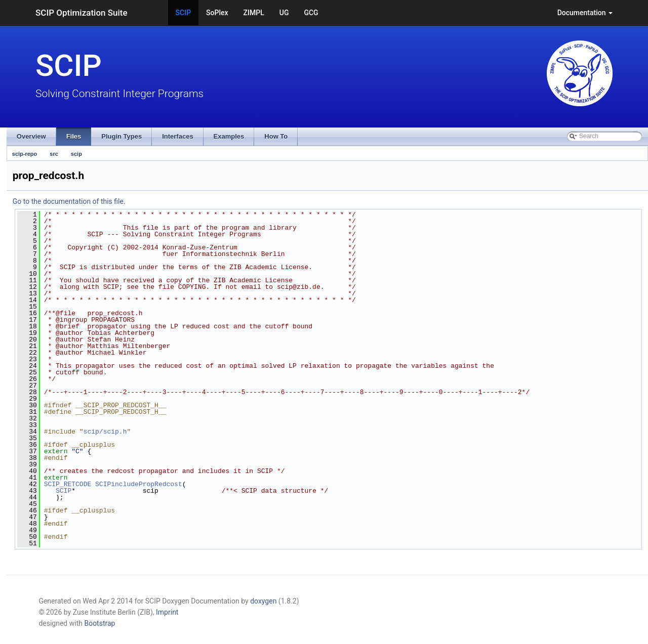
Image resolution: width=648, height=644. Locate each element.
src (54, 154)
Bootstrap (99, 623)
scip (76, 154)
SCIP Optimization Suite (82, 13)
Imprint (167, 612)
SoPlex (217, 13)
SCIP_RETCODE (68, 484)
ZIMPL (254, 13)
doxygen (263, 601)
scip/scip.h (105, 432)
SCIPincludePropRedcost (139, 484)
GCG (311, 13)
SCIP (184, 13)
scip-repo (25, 154)
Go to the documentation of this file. (69, 201)
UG (284, 13)
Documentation (585, 13)
